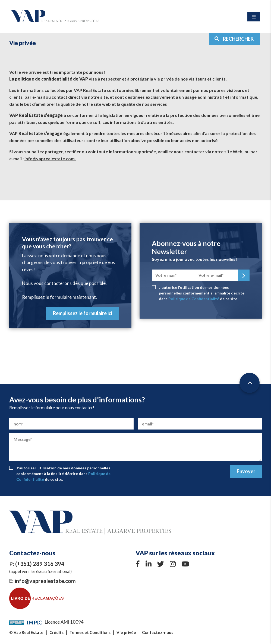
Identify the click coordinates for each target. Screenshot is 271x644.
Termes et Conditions (90, 632)
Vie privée (126, 632)
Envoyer (246, 471)
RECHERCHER (234, 39)
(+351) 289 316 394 (40, 564)
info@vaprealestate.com (45, 581)
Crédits (56, 632)
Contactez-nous (158, 632)
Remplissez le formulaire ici (83, 313)
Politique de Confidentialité (194, 299)
